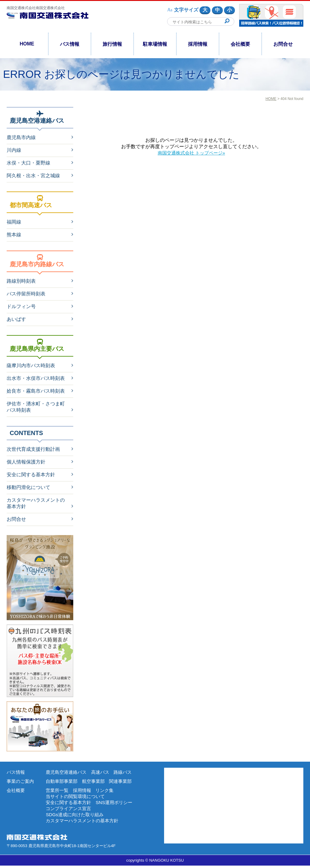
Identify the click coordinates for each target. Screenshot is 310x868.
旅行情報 (112, 44)
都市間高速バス (31, 202)
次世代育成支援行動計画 (33, 449)
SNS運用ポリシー (118, 804)
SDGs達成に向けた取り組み (76, 816)
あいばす (16, 319)
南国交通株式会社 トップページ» (191, 153)
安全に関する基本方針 (31, 475)
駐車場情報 (155, 44)
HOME (27, 44)
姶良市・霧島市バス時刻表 (36, 391)
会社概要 (240, 44)
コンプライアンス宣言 (70, 810)
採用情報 (198, 44)
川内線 (14, 150)
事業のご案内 (21, 782)
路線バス (127, 772)
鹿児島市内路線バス (37, 261)
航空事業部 (96, 782)
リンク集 (108, 791)
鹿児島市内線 (21, 137)
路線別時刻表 (21, 281)
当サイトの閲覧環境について (77, 797)
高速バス (104, 772)
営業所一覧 (58, 791)
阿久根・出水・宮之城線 (33, 176)
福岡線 (14, 222)
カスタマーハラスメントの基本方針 (36, 503)
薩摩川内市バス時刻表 (31, 366)
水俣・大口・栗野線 (28, 163)
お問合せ (283, 44)
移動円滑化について (28, 487)
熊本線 (14, 235)
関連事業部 (125, 782)
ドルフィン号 (21, 306)
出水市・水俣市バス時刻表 (36, 378)
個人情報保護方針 (26, 462)
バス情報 (70, 44)
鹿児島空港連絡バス (37, 117)
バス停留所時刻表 (26, 294)
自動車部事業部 (63, 782)
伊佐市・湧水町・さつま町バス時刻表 (36, 407)
